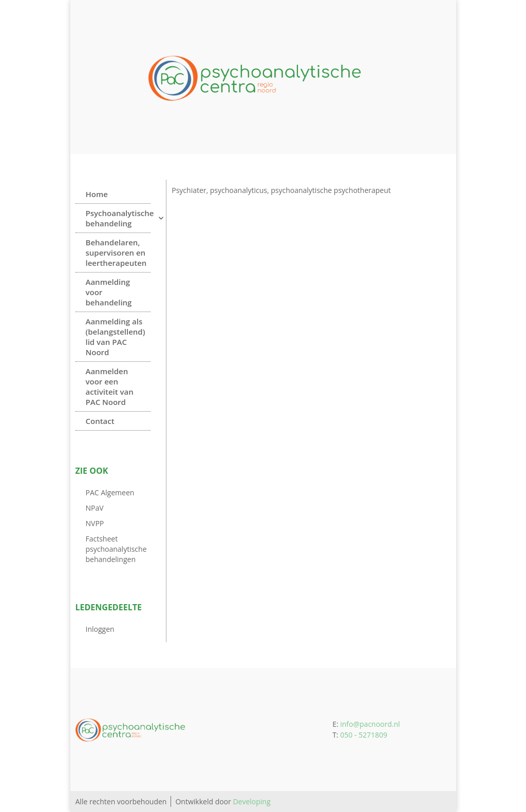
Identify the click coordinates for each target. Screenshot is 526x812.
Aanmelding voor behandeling (109, 292)
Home (97, 194)
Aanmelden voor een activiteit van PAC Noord (110, 386)
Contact (100, 421)
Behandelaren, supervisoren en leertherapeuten (116, 253)
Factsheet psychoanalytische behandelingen (116, 549)
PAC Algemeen (110, 492)
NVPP (95, 523)
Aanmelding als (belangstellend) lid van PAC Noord (116, 337)
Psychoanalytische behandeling (118, 218)
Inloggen (100, 629)
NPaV (95, 508)
